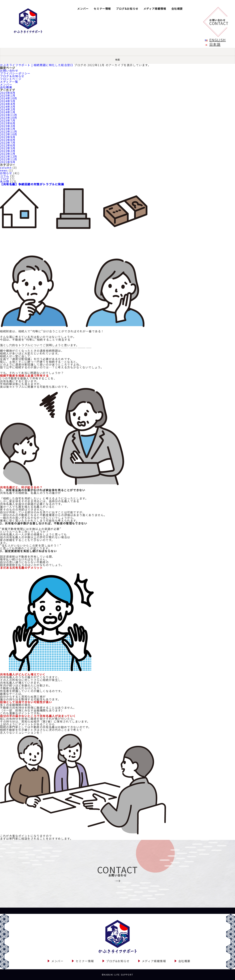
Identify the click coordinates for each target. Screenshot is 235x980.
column (6, 167)
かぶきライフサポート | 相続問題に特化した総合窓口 (37, 65)
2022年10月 (9, 134)
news (4, 170)
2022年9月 (8, 137)
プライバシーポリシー (15, 73)
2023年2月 (8, 126)
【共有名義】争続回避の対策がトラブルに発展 (32, 184)
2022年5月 (8, 148)
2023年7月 (8, 120)
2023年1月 (8, 129)
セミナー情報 (102, 9)
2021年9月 (8, 162)
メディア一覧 (9, 82)
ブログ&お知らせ (127, 9)
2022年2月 (8, 151)
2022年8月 (8, 140)
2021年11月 (9, 159)
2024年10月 (9, 98)
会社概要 (177, 9)
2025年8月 (8, 93)
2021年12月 (9, 156)
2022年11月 (9, 131)
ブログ (5, 179)
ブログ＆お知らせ (12, 76)
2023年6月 (8, 123)
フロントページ (11, 79)
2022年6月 (8, 145)
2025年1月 (8, 95)
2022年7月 (8, 143)
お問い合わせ (9, 70)
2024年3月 (8, 107)
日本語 (215, 44)
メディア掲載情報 (155, 9)
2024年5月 (8, 101)
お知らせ (6, 173)
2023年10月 (9, 118)
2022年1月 (8, 154)
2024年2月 (8, 109)
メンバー (83, 9)
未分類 (5, 181)
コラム (5, 176)
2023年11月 (9, 115)
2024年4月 (8, 104)
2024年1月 (8, 112)
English (218, 40)
